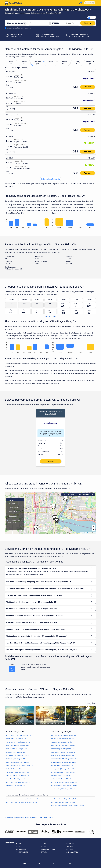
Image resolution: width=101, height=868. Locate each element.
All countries (72, 854)
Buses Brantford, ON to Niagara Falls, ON (63, 747)
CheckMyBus (9, 820)
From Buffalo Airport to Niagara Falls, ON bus (64, 801)
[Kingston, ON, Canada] (17, 23)
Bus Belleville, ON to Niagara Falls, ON (62, 740)
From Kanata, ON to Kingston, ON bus (17, 757)
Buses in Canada (19, 820)
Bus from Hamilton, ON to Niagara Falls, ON (64, 760)
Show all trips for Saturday (50, 179)
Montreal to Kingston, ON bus (15, 771)
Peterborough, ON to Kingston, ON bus (17, 774)
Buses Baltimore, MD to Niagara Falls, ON (63, 737)
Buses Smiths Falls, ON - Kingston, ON (17, 777)
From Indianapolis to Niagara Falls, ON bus (63, 764)
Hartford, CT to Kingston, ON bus (16, 754)
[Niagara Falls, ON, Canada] (39, 23)
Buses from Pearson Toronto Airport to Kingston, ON (21, 804)
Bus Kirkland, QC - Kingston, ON (16, 760)
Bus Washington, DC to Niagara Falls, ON (63, 791)
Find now (87, 87)
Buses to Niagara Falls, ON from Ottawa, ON (64, 784)
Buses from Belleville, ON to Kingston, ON (18, 737)
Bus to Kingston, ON (31, 820)
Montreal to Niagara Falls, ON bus (61, 777)
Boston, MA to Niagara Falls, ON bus (62, 744)
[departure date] (58, 23)
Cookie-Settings (48, 851)
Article (70, 851)
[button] (65, 500)
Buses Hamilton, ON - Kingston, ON (16, 750)
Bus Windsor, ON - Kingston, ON (16, 787)
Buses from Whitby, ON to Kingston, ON (18, 784)
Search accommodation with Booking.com (19, 28)
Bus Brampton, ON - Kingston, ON (16, 740)
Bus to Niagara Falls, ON (46, 820)
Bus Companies (22, 854)
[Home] (13, 3)
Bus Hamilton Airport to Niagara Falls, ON (63, 804)
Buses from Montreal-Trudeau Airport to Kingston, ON (22, 801)
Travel (44, 854)
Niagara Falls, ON (86, 496)
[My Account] (80, 3)
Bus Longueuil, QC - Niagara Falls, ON (62, 771)
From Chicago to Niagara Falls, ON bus (62, 757)
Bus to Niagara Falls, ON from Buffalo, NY (63, 754)
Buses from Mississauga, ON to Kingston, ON (19, 767)
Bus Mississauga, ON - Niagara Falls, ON (63, 774)
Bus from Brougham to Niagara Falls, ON (63, 750)
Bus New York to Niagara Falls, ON (61, 781)
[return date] (72, 23)
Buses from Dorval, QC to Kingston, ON (18, 747)
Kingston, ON (69, 496)
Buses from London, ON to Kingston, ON (18, 764)
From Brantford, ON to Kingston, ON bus (18, 744)
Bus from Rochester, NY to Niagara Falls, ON (64, 787)
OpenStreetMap (86, 535)
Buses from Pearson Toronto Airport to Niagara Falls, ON (67, 807)
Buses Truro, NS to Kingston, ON (16, 781)
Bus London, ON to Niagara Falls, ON (62, 767)
